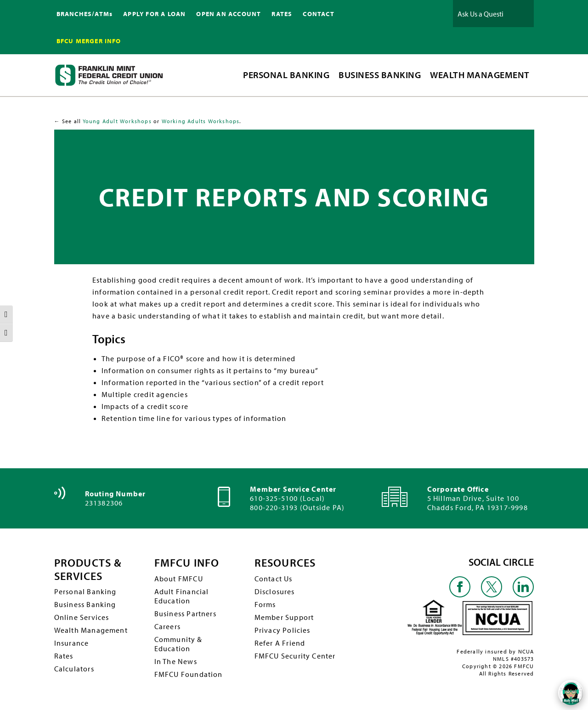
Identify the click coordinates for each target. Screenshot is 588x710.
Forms (265, 604)
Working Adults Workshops (201, 121)
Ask (520, 14)
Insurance (72, 643)
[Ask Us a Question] (481, 14)
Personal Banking (85, 591)
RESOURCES (285, 563)
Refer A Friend (280, 643)
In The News (176, 661)
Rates (64, 656)
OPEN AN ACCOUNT (229, 14)
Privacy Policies (283, 630)
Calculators (74, 669)
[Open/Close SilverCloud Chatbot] (570, 692)
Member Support (284, 617)
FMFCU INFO (187, 563)
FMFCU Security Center (295, 656)
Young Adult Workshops (117, 121)
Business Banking (85, 604)
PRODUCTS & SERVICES (88, 569)
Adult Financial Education (182, 596)
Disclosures (275, 591)
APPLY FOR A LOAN (154, 14)
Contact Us (274, 579)
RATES (282, 14)
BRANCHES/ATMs (85, 14)
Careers (167, 626)
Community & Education (178, 644)
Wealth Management (91, 630)
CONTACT (318, 14)
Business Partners (185, 613)
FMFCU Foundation (189, 674)
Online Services (82, 617)
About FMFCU (179, 579)
